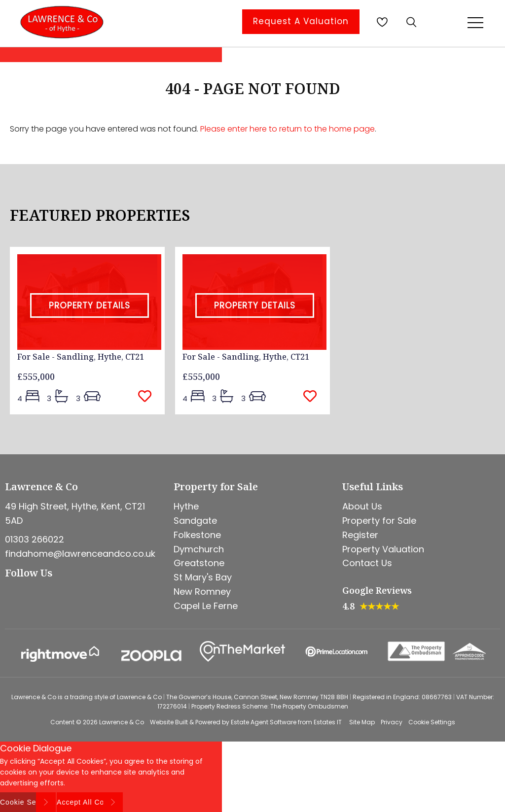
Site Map (362, 722)
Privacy (392, 722)
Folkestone (197, 535)
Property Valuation (383, 549)
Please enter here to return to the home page (288, 129)
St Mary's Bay (203, 577)
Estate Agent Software (264, 722)
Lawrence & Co (122, 722)
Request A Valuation (301, 21)
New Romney (202, 592)
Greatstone (199, 563)
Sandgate (195, 521)
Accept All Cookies (90, 802)
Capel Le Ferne (206, 606)
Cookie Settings (432, 722)
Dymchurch (199, 549)
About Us (362, 506)
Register (360, 535)
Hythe (186, 506)
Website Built (169, 722)
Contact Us (367, 563)
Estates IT (328, 722)
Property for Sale (379, 521)
